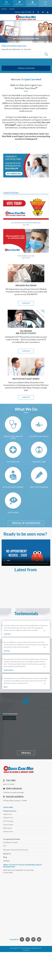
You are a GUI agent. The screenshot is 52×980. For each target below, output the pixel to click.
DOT (5, 846)
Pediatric (8, 818)
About (7, 854)
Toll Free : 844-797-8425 (23, 12)
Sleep (8, 828)
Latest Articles (11, 192)
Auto (8, 825)
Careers (11, 9)
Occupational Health (12, 839)
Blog (5, 857)
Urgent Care (7, 814)
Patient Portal (8, 831)
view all (26, 753)
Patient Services (10, 811)
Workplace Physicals (16, 850)
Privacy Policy (26, 950)
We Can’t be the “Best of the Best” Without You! (26, 223)
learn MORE (26, 303)
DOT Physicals (8, 821)
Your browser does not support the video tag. (26, 553)
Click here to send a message (13, 792)
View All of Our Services (26, 523)
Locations (4, 9)
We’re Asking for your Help (26, 256)
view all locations (26, 68)
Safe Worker (11, 842)
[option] (26, 32)
